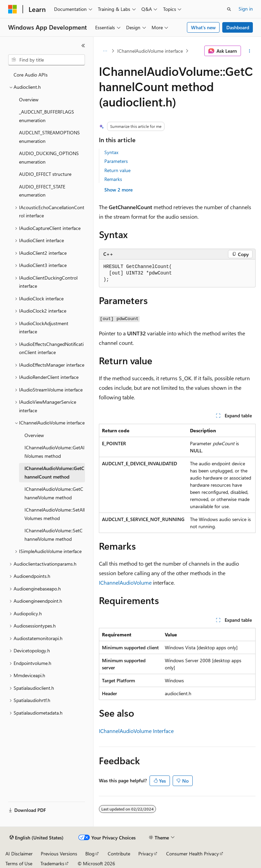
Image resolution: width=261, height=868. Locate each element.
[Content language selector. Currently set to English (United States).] (37, 838)
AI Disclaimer (19, 854)
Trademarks (52, 863)
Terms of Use (19, 863)
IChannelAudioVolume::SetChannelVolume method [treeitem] (54, 535)
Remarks (113, 179)
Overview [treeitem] (29, 99)
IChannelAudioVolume (125, 582)
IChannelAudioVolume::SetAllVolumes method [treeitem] (55, 514)
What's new (203, 27)
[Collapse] (83, 46)
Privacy (146, 854)
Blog (90, 854)
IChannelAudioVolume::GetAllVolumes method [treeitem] (54, 452)
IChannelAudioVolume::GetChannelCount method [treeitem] (54, 472)
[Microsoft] (13, 9)
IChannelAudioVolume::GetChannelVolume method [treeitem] (54, 493)
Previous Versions (59, 854)
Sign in (246, 9)
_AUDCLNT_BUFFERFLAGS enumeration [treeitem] (47, 116)
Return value (117, 170)
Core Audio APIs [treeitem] (31, 75)
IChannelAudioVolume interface (150, 51)
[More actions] (250, 51)
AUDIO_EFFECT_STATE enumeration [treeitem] (42, 191)
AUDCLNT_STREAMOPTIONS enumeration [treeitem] (49, 137)
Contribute (119, 854)
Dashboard (238, 27)
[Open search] (229, 9)
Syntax (111, 152)
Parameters (116, 161)
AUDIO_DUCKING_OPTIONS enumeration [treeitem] (49, 157)
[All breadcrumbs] (105, 51)
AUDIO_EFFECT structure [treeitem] (45, 174)
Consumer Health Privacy (193, 854)
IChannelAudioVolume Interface (136, 731)
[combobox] (47, 60)
